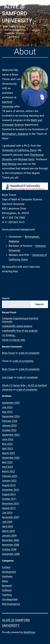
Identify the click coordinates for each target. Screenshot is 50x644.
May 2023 (7, 444)
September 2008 (11, 554)
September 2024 (11, 416)
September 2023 (11, 435)
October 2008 (9, 549)
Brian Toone (8, 353)
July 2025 (7, 407)
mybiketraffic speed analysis (17, 326)
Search (6, 298)
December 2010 (10, 504)
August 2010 (9, 508)
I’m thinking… (9, 335)
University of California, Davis (19, 150)
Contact (6, 567)
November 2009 (11, 517)
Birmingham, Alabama (15, 134)
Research (7, 586)
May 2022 (7, 462)
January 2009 (9, 536)
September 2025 (11, 403)
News (5, 581)
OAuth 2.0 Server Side (14, 340)
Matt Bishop (9, 164)
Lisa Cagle (8, 377)
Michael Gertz (26, 159)
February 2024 (10, 421)
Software (7, 590)
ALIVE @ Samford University (17, 14)
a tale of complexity (29, 353)
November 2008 (11, 545)
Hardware (7, 576)
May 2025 (7, 412)
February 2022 (10, 476)
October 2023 (9, 430)
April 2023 (7, 448)
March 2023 (8, 453)
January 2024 (9, 425)
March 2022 (8, 471)
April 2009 (7, 526)
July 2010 (7, 513)
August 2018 (9, 485)
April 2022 (7, 467)
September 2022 (11, 458)
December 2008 (10, 540)
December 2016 (10, 490)
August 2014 (9, 494)
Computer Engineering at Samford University (20, 320)
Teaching (7, 595)
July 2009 (7, 522)
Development (9, 572)
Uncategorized (10, 599)
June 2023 (8, 439)
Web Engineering (11, 604)
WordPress (29, 632)
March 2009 (8, 531)
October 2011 (9, 499)
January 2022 (9, 481)
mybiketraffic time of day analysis (20, 331)
